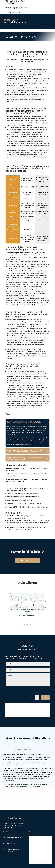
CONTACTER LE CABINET (27, 561)
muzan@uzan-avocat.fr (18, 8)
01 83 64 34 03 (14, 12)
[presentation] (36, 691)
